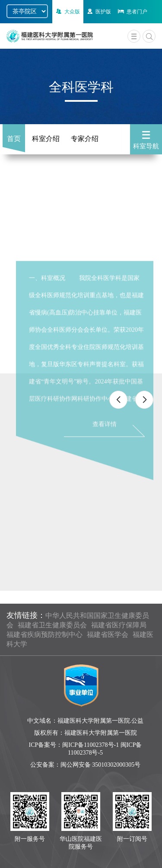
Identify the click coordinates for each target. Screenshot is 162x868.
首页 (14, 139)
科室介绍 (46, 139)
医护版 (98, 12)
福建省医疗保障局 (119, 625)
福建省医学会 (108, 635)
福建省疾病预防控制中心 (44, 635)
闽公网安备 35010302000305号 (101, 765)
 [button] (119, 400)
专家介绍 (85, 139)
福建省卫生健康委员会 (52, 625)
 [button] (145, 400)
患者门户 (132, 12)
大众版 (67, 12)
